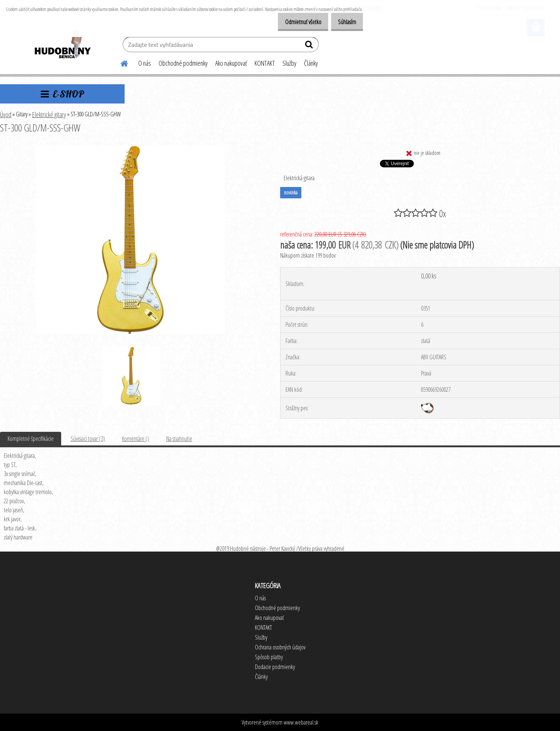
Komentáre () (136, 439)
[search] (310, 46)
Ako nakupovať (231, 63)
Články (311, 63)
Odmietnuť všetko (295, 22)
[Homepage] (120, 62)
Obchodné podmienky (183, 63)
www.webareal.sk (301, 722)
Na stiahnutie (179, 439)
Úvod (6, 114)
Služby (289, 63)
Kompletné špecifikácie (31, 439)
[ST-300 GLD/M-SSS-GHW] (130, 148)
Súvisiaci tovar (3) (88, 439)
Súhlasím (344, 22)
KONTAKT (265, 63)
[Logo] (62, 45)
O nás (145, 63)
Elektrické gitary (49, 114)
